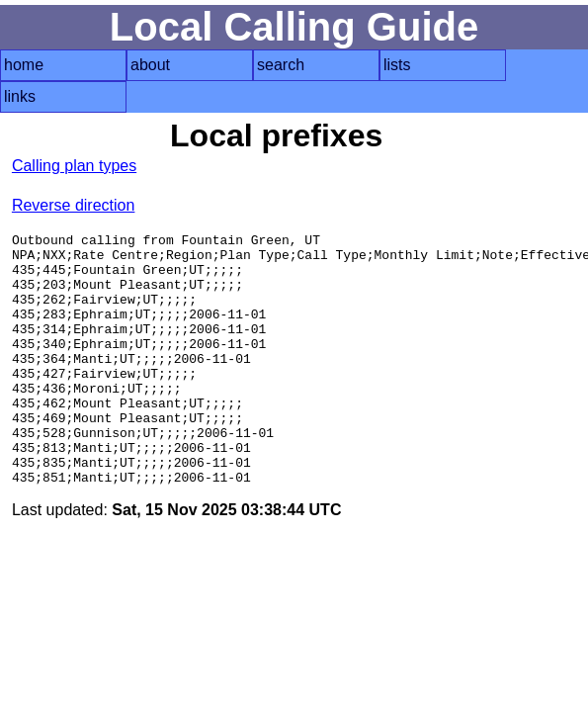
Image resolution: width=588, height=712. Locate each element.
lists (397, 65)
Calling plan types (74, 166)
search (281, 65)
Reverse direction (74, 205)
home (24, 65)
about (150, 65)
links (20, 96)
